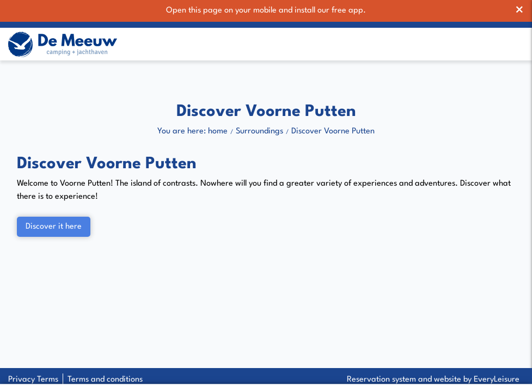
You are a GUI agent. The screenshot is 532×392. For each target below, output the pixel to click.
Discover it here (54, 227)
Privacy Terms (33, 380)
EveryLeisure (497, 380)
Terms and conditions (105, 380)
